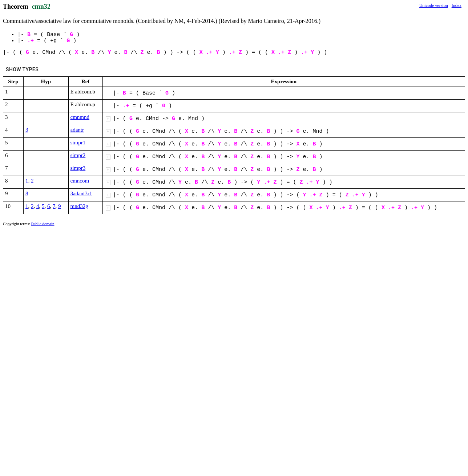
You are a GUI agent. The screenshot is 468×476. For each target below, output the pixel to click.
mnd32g (79, 206)
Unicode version (434, 5)
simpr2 (78, 155)
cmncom (80, 181)
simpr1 (78, 143)
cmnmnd (80, 117)
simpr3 (78, 168)
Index (457, 5)
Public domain (43, 224)
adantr (77, 130)
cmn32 (41, 7)
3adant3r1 (81, 193)
